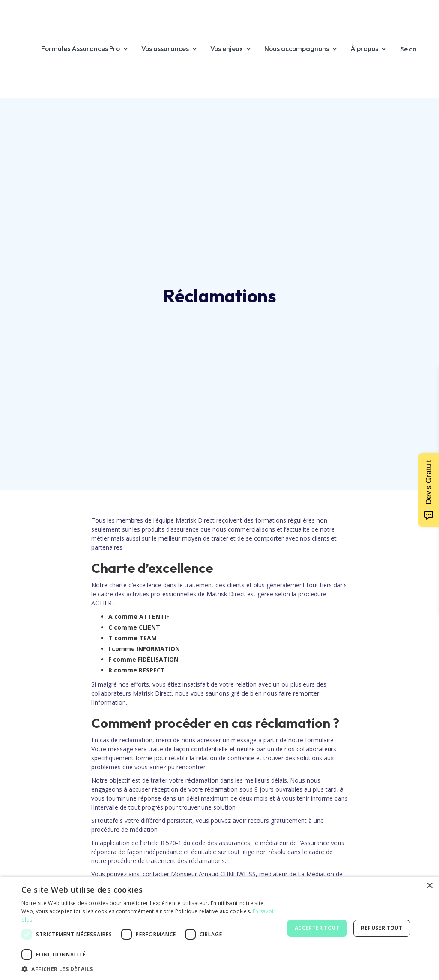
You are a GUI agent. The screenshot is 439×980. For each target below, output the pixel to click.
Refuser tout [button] (382, 928)
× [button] (429, 886)
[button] (89, 49)
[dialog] (219, 928)
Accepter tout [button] (317, 928)
